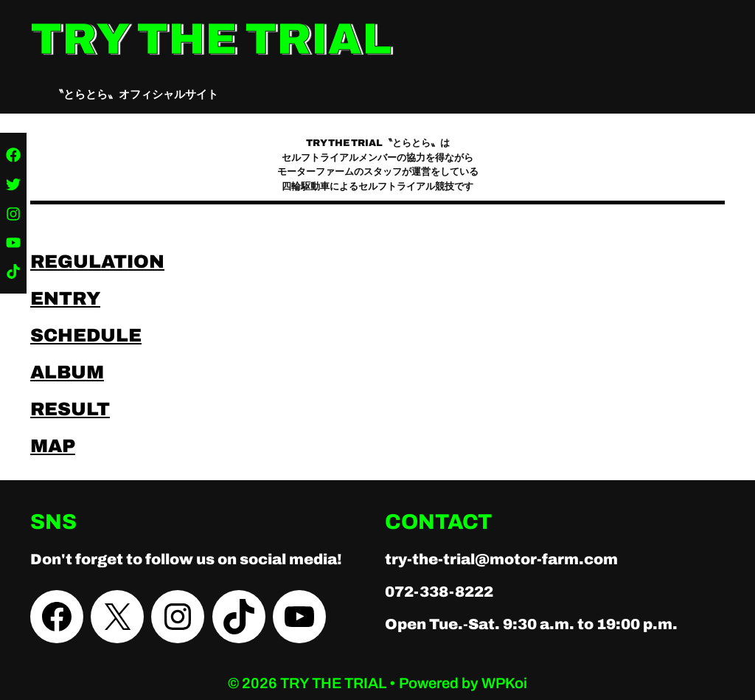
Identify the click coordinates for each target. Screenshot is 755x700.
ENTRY (65, 298)
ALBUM (67, 372)
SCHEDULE (86, 335)
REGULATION (97, 261)
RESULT (70, 409)
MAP (53, 446)
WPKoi (504, 683)
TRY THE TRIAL (211, 39)
